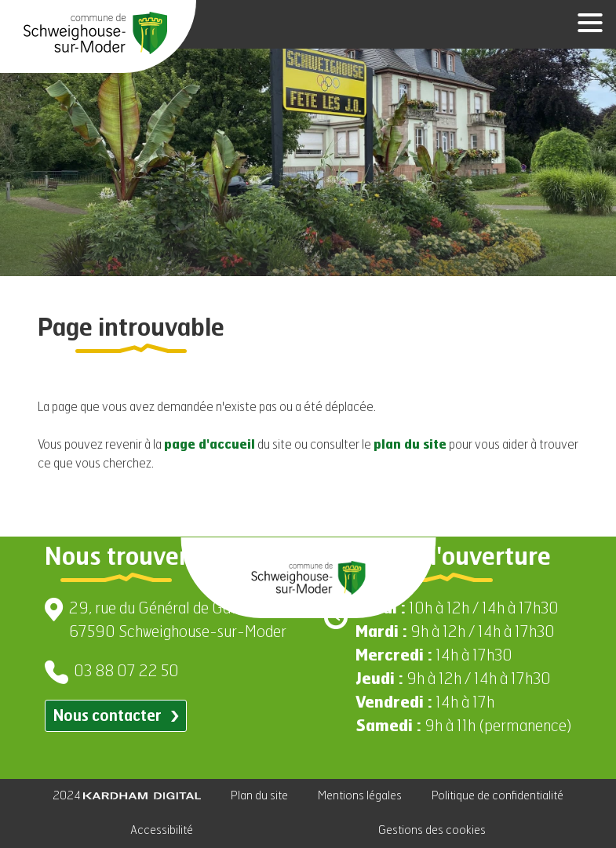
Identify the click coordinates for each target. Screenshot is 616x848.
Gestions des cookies (432, 830)
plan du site (410, 446)
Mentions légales (360, 796)
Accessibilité (162, 830)
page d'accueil (210, 446)
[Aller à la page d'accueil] (95, 33)
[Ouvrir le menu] (585, 24)
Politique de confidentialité (498, 796)
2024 (127, 796)
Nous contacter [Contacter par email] (116, 717)
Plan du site (259, 796)
